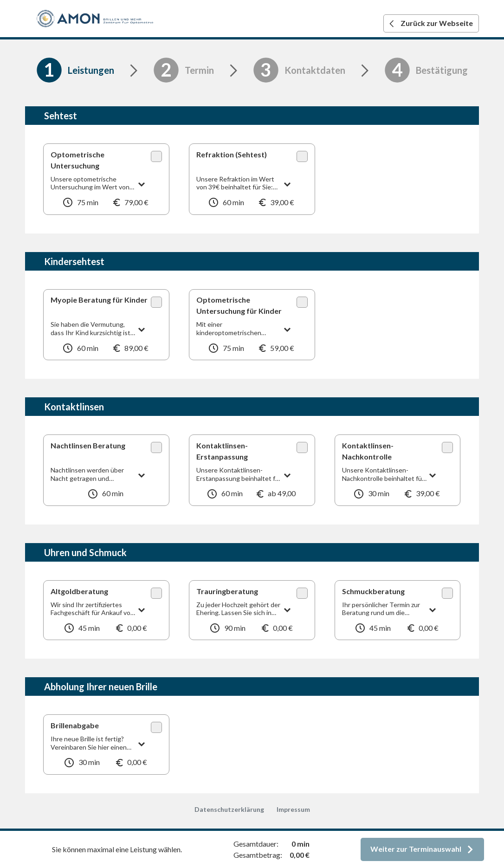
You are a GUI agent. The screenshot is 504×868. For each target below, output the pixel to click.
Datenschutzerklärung (229, 809)
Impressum (293, 809)
